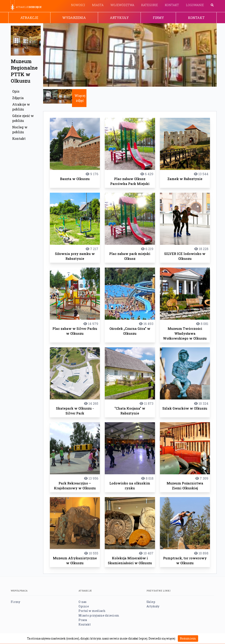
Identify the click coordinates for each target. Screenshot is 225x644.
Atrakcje (29, 18)
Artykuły (119, 18)
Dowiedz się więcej (162, 638)
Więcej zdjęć (80, 98)
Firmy (158, 18)
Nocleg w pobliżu (20, 130)
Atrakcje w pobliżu (21, 107)
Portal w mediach (92, 611)
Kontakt (172, 5)
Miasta (98, 5)
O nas (82, 602)
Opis (16, 91)
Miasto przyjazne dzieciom (99, 615)
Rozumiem (188, 638)
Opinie (84, 606)
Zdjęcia (18, 98)
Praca (83, 620)
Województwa (122, 5)
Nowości (78, 5)
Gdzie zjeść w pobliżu (23, 118)
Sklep (151, 602)
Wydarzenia (74, 18)
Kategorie (150, 5)
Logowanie (195, 5)
